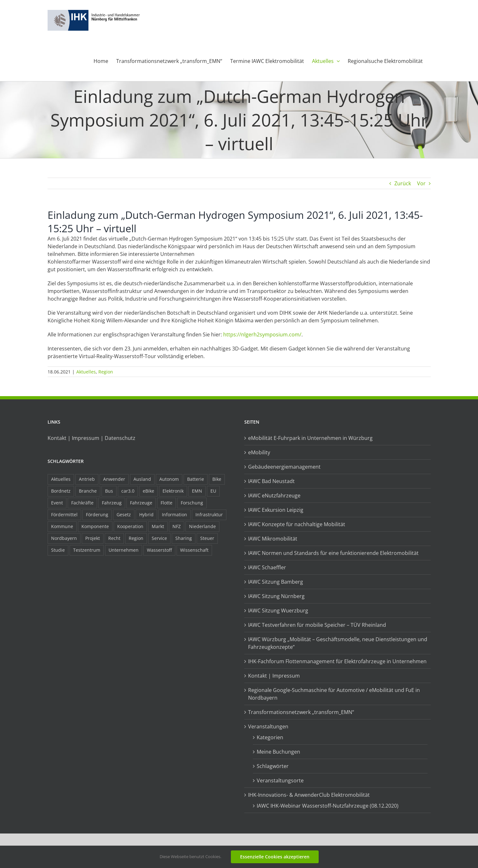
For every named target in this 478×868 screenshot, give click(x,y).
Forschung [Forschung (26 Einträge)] (192, 503)
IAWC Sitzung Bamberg (276, 582)
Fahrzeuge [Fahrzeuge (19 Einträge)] (141, 503)
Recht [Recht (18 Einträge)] (114, 538)
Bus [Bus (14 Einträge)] (109, 491)
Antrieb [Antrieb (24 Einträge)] (87, 479)
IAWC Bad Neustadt (271, 481)
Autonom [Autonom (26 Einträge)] (169, 479)
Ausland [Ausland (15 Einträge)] (142, 479)
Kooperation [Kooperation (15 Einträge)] (130, 526)
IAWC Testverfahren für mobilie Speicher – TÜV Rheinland (317, 625)
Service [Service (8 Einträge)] (159, 538)
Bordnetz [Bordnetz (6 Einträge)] (61, 491)
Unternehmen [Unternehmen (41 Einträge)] (124, 550)
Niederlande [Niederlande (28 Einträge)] (202, 526)
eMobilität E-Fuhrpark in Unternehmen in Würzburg (310, 438)
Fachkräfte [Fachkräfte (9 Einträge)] (82, 503)
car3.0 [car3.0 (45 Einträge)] (128, 491)
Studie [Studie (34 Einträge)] (58, 550)
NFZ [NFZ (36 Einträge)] (177, 526)
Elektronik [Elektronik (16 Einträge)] (173, 491)
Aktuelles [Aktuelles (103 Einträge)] (61, 479)
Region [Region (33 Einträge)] (136, 538)
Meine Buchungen (278, 752)
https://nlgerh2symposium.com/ (262, 334)
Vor (421, 183)
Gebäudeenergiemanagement (284, 467)
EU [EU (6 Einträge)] (213, 491)
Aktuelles (86, 372)
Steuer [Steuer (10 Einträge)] (207, 538)
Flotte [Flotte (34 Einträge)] (167, 503)
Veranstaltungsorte (280, 780)
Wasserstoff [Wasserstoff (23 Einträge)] (159, 550)
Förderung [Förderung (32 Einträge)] (97, 515)
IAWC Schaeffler (267, 567)
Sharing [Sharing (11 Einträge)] (184, 538)
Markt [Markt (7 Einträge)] (158, 526)
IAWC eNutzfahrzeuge (274, 495)
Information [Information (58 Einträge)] (175, 515)
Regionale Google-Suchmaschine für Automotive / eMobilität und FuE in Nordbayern (334, 694)
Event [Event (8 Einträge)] (57, 503)
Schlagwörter (273, 766)
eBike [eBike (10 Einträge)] (148, 491)
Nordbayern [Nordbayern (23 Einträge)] (64, 538)
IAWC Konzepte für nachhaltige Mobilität (297, 524)
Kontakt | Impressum (274, 676)
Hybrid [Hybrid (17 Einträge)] (146, 515)
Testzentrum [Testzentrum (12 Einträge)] (87, 550)
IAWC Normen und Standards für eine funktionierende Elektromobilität (333, 553)
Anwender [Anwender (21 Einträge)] (114, 479)
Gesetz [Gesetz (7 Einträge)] (124, 515)
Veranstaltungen (268, 726)
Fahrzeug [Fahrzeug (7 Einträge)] (112, 503)
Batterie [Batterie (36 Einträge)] (196, 479)
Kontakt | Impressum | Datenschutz (91, 438)
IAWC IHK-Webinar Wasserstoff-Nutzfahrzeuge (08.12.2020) (328, 806)
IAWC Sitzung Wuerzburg (278, 611)
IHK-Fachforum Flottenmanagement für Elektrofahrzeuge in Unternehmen (337, 661)
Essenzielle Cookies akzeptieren (275, 857)
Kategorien (270, 737)
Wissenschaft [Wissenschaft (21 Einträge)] (194, 550)
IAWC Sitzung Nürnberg (276, 596)
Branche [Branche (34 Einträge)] (88, 491)
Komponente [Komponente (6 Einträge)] (95, 526)
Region (106, 372)
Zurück (403, 183)
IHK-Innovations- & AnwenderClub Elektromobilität (309, 795)
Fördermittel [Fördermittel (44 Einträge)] (64, 515)
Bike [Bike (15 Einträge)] (217, 479)
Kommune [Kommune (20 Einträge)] (62, 526)
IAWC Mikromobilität (273, 539)
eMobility (259, 452)
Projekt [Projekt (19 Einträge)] (93, 538)
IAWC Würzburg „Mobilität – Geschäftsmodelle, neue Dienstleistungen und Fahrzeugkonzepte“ (338, 643)
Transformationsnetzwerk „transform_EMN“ (301, 712)
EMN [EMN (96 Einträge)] (197, 491)
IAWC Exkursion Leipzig (276, 510)
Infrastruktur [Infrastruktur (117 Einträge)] (209, 515)
